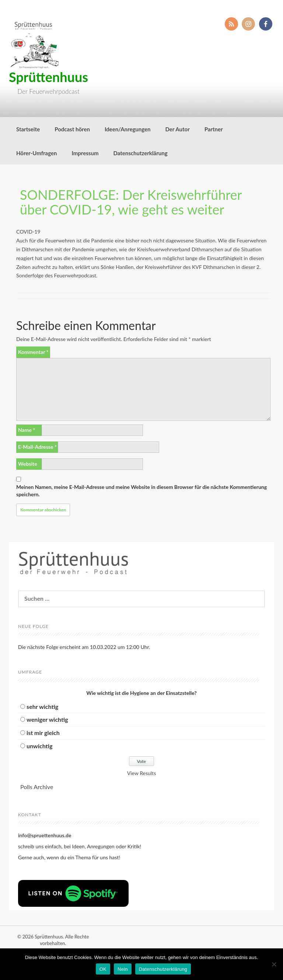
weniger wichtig (47, 719)
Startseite (28, 129)
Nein (123, 969)
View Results (141, 773)
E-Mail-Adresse (37, 447)
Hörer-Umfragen (36, 153)
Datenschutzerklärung (140, 153)
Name (27, 430)
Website (28, 464)
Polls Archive (37, 787)
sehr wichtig (42, 706)
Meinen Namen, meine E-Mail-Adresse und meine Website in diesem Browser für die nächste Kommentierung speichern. (141, 491)
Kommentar (33, 352)
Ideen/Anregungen (128, 129)
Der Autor (178, 129)
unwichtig (39, 746)
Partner (214, 129)
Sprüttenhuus (48, 77)
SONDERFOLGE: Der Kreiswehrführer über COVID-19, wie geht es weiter (131, 202)
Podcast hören (72, 129)
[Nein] (274, 964)
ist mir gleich (43, 733)
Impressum (85, 153)
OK (103, 969)
